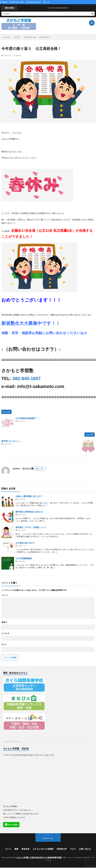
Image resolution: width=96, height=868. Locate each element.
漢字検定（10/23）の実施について (31, 527)
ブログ (73, 849)
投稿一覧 (39, 469)
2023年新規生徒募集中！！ (28, 418)
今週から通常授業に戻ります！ (29, 496)
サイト (4, 645)
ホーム (8, 849)
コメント (5, 595)
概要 (16, 849)
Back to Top (48, 838)
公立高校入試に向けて (25, 543)
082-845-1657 (27, 378)
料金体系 (26, 849)
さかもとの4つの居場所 (43, 849)
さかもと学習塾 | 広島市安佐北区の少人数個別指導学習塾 (39, 857)
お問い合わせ (85, 849)
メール (5, 633)
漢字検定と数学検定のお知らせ (29, 512)
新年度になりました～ (11, 441)
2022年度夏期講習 (24, 558)
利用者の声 (62, 849)
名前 (4, 622)
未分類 (18, 55)
